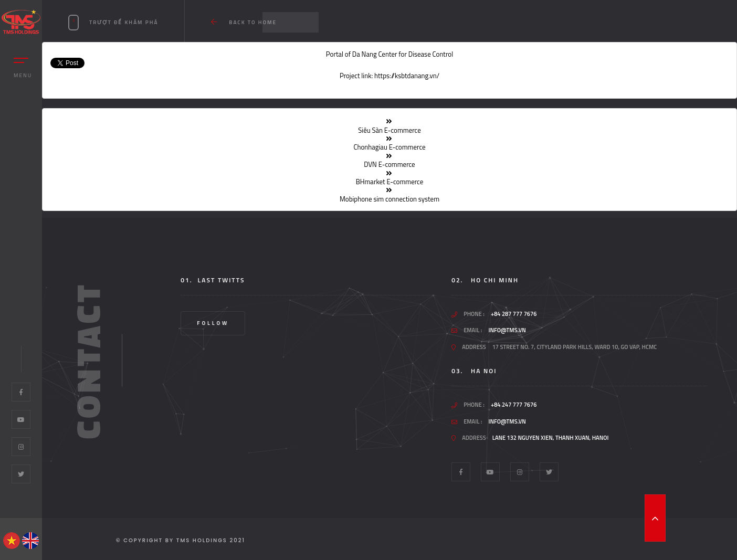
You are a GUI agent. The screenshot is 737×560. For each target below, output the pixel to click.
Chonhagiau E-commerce (389, 147)
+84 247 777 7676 (514, 405)
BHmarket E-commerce (390, 182)
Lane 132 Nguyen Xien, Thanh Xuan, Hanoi (551, 438)
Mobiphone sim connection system (389, 199)
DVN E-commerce (389, 164)
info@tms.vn (507, 330)
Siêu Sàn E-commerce (389, 130)
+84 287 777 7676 (514, 314)
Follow (213, 323)
